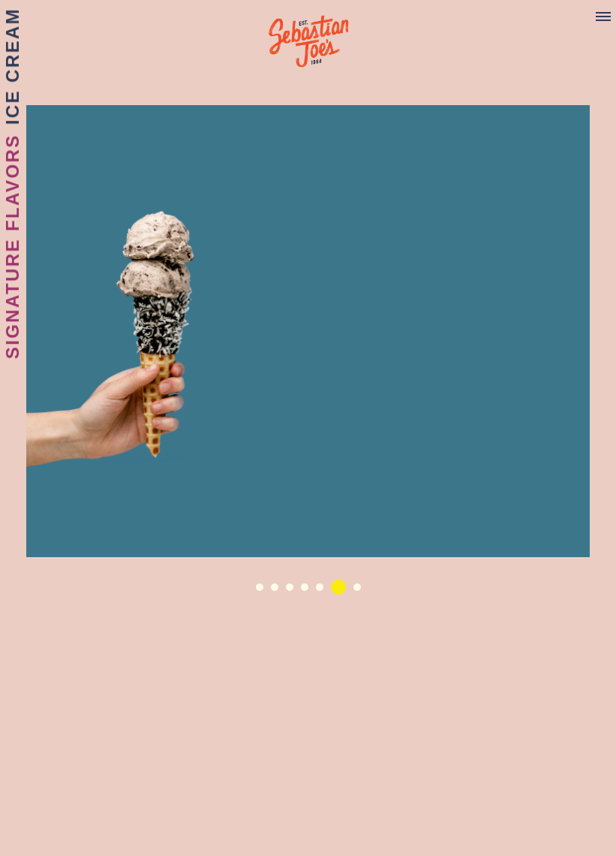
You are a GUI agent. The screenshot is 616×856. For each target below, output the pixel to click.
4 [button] (308, 591)
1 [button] (263, 591)
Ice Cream (12, 66)
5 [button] (323, 591)
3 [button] (293, 591)
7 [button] (361, 591)
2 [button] (278, 591)
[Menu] (603, 17)
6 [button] (338, 587)
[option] (308, 331)
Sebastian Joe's (308, 34)
